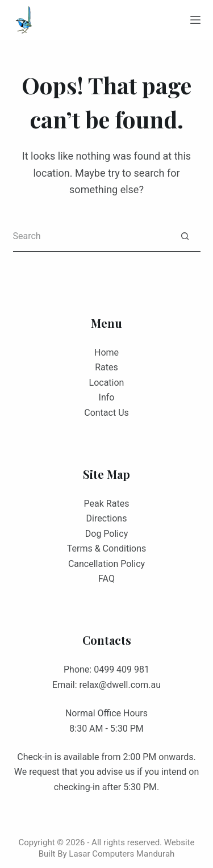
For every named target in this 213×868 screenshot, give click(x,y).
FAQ (106, 579)
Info (107, 397)
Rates (106, 367)
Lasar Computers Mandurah (122, 854)
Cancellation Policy (106, 564)
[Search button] (185, 237)
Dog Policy (106, 534)
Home (106, 352)
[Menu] (195, 20)
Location (107, 383)
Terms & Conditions (107, 548)
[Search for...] (91, 237)
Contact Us (106, 413)
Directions (107, 518)
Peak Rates (107, 504)
